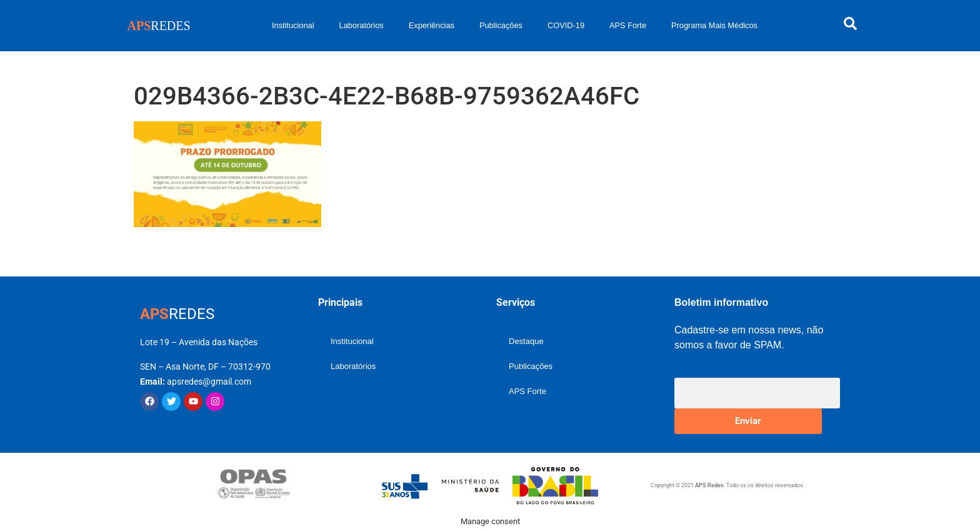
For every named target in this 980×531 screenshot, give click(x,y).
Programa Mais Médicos (714, 25)
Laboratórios (362, 25)
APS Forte (628, 25)
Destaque (526, 341)
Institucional (293, 25)
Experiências (432, 25)
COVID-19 (566, 25)
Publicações (501, 25)
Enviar (748, 421)
